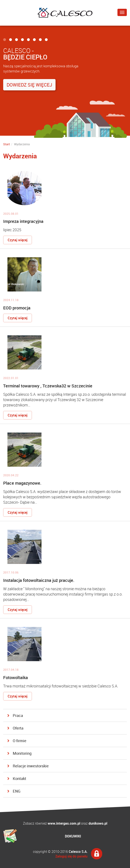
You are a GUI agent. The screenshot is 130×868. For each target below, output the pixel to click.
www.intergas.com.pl (64, 823)
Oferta (18, 728)
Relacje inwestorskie (31, 766)
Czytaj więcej (18, 240)
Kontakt (19, 778)
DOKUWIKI (73, 836)
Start (7, 144)
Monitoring (22, 753)
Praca (18, 715)
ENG (17, 791)
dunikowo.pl (98, 823)
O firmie (20, 741)
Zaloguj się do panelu (71, 856)
